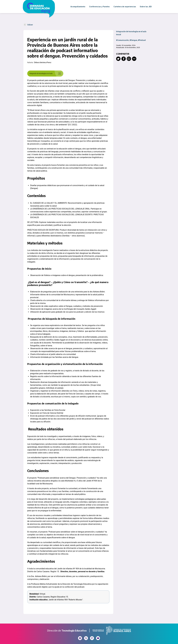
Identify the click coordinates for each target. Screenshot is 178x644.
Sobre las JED (146, 7)
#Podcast (142, 40)
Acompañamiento (78, 7)
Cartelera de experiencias (125, 7)
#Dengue (133, 40)
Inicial (119, 34)
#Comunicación (122, 40)
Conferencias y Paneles (99, 7)
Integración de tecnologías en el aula (131, 31)
